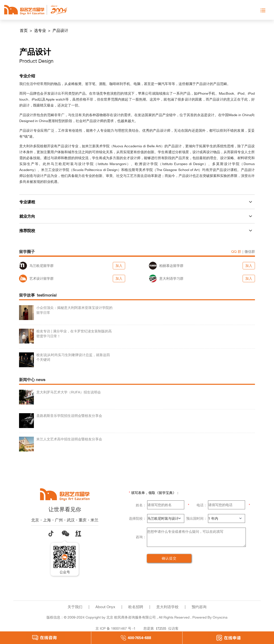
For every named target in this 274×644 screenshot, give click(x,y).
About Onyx (105, 607)
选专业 (41, 30)
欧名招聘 (136, 607)
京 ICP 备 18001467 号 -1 (115, 628)
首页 (24, 30)
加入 (119, 266)
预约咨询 (199, 607)
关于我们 (75, 607)
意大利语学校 (167, 607)
